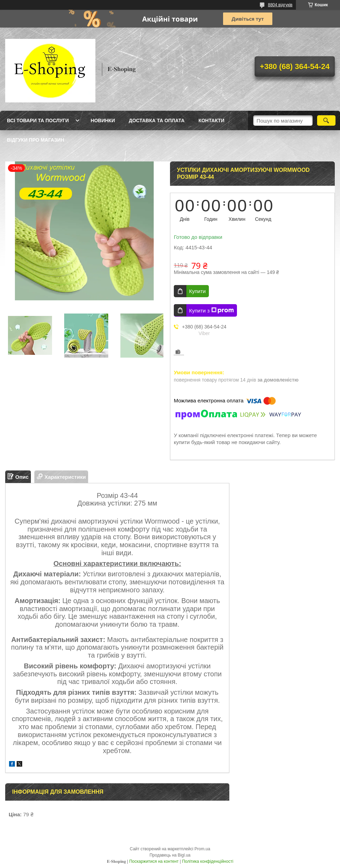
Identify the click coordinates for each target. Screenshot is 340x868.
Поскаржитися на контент (154, 861)
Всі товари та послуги (38, 120)
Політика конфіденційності (208, 861)
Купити (197, 291)
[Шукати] (326, 120)
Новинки (103, 120)
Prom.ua (202, 849)
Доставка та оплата (157, 120)
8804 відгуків (280, 5)
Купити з (211, 310)
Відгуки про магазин (36, 140)
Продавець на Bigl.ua (170, 855)
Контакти (211, 120)
